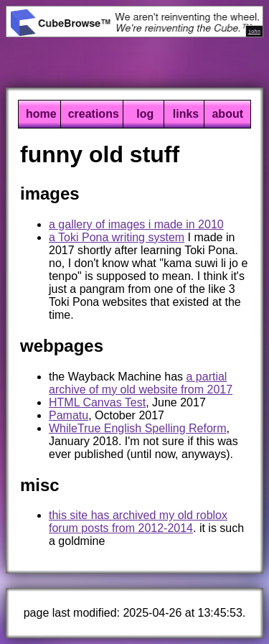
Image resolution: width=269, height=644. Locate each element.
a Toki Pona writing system (117, 237)
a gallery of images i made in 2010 (136, 224)
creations (94, 114)
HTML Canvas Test (97, 402)
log (145, 114)
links (186, 114)
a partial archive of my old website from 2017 (141, 383)
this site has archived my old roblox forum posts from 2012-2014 (138, 522)
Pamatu (69, 415)
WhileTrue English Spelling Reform (138, 428)
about (227, 114)
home (41, 114)
